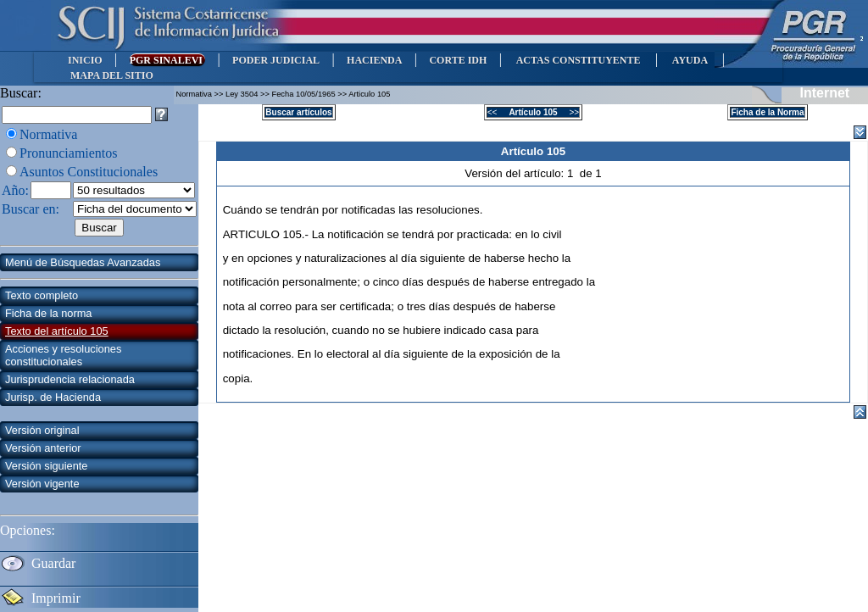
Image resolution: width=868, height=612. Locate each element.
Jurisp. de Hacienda (53, 397)
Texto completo (42, 295)
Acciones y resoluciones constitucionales (63, 355)
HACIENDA (374, 60)
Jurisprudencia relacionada (70, 379)
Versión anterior (43, 448)
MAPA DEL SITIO (112, 75)
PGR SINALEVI (167, 60)
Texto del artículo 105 (57, 331)
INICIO (85, 60)
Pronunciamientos (69, 153)
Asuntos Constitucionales (89, 172)
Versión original (42, 430)
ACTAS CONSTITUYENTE (578, 60)
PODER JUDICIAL (276, 60)
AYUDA (690, 60)
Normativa (48, 134)
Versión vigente (42, 484)
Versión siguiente (46, 466)
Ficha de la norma (48, 313)
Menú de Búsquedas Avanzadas (83, 262)
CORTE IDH (458, 60)
